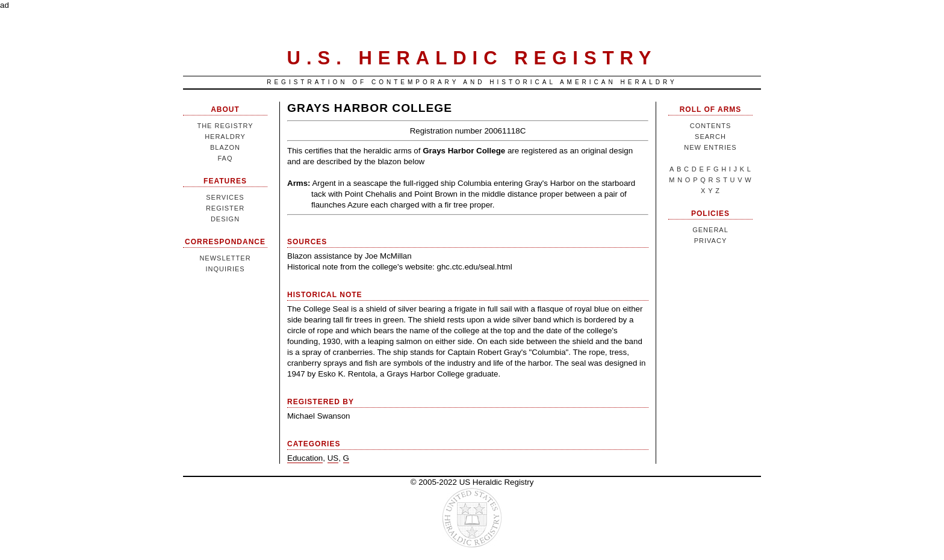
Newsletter (225, 258)
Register (225, 208)
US (333, 458)
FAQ (225, 158)
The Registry (225, 126)
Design (225, 219)
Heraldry (225, 137)
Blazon (225, 147)
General (710, 230)
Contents (711, 126)
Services (225, 197)
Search (710, 137)
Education (305, 458)
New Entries (710, 147)
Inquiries (225, 269)
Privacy (710, 241)
